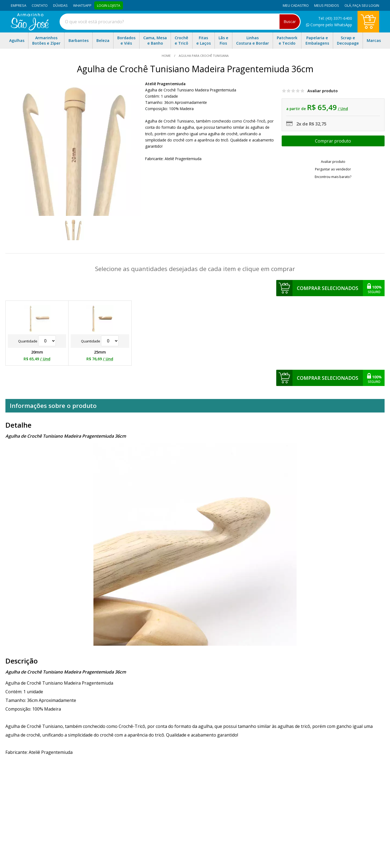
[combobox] (180, 22)
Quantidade (37, 341)
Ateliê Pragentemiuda (165, 84)
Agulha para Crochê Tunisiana (203, 56)
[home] (30, 29)
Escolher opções (333, 141)
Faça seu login (366, 5)
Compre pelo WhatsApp (329, 25)
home (167, 56)
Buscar (290, 22)
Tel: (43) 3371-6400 (335, 18)
